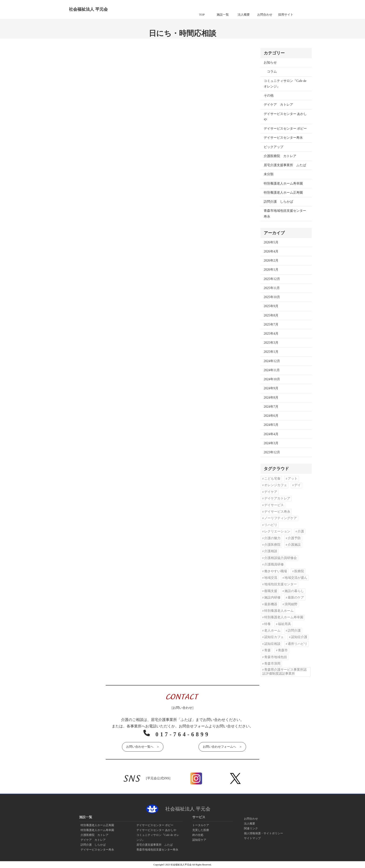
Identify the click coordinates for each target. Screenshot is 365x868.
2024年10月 (272, 379)
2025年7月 (271, 325)
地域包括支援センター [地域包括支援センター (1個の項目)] (281, 584)
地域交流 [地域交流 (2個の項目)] (271, 578)
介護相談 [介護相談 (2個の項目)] (271, 551)
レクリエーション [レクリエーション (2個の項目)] (277, 531)
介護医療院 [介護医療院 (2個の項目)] (272, 545)
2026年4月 (271, 251)
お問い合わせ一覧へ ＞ (143, 746)
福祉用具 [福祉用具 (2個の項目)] (284, 624)
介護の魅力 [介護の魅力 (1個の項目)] (272, 538)
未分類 (269, 174)
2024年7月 (271, 407)
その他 (269, 96)
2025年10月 (272, 297)
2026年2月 (271, 261)
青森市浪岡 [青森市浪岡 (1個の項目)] (272, 664)
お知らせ (270, 62)
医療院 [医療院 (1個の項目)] (299, 571)
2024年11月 (272, 370)
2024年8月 (271, 398)
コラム (272, 72)
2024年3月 (271, 443)
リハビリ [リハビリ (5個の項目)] (271, 525)
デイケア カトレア (278, 105)
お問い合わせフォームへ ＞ (222, 746)
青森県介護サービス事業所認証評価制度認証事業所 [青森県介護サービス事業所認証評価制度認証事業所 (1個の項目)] (284, 671)
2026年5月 (271, 242)
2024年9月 (271, 388)
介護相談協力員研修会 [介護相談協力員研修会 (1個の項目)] (281, 558)
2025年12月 (272, 279)
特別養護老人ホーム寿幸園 (283, 183)
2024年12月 (272, 361)
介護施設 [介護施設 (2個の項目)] (294, 545)
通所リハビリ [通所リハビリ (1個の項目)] (297, 644)
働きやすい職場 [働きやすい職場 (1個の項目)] (276, 571)
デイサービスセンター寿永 (283, 138)
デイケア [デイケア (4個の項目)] (271, 492)
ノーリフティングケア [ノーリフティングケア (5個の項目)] (281, 518)
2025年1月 (271, 352)
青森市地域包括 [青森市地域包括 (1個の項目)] (276, 657)
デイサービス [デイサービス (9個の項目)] (274, 505)
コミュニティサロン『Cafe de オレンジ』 (285, 84)
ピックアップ (274, 147)
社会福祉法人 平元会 (88, 9)
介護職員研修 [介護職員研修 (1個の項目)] (274, 564)
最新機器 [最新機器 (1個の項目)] (271, 604)
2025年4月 (271, 334)
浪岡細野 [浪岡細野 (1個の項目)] (291, 604)
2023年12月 (272, 452)
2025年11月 (272, 288)
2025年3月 (271, 343)
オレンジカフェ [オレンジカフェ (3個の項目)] (276, 485)
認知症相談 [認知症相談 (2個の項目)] (272, 644)
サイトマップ (252, 838)
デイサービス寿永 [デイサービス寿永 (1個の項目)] (277, 512)
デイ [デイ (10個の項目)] (297, 485)
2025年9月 (271, 306)
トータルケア (201, 825)
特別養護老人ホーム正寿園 (283, 193)
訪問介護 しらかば (278, 202)
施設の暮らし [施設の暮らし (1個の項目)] (294, 591)
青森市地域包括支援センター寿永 (285, 214)
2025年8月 (271, 315)
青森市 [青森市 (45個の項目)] (283, 650)
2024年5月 (271, 425)
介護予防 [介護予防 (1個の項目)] (294, 538)
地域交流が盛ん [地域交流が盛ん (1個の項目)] (296, 578)
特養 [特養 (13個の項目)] (267, 624)
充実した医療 (201, 830)
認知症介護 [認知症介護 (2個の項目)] (299, 637)
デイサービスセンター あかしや (285, 117)
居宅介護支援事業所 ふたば (285, 165)
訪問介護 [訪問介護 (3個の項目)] (294, 631)
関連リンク (251, 828)
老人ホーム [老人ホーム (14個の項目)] (272, 631)
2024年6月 (271, 416)
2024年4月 (271, 434)
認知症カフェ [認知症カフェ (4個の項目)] (274, 637)
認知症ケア (199, 840)
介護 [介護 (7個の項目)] (301, 531)
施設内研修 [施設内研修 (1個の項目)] (272, 597)
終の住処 (198, 835)
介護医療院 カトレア (280, 156)
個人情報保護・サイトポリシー (264, 833)
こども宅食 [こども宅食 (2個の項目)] (272, 479)
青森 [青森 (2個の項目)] (267, 650)
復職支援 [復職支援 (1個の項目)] (271, 591)
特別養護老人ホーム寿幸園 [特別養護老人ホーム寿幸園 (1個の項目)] (284, 617)
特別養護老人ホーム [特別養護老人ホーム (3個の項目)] (279, 611)
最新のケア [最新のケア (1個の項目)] (296, 597)
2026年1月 (271, 270)
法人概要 (250, 824)
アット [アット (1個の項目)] (293, 479)
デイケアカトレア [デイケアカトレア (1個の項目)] (277, 498)
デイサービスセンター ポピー (285, 129)
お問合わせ (251, 819)
